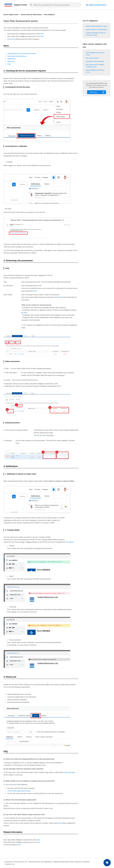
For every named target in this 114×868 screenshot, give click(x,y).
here (42, 34)
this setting (70, 542)
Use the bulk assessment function (19, 791)
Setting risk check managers (95, 61)
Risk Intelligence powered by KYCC (95, 71)
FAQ (9, 64)
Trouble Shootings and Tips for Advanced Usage (96, 34)
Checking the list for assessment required (22, 53)
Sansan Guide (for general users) (97, 26)
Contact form (93, 92)
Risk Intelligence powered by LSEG (95, 54)
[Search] (56, 5)
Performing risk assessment (17, 56)
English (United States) (97, 5)
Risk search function (92, 58)
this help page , (70, 772)
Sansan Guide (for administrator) (31, 15)
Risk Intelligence (50, 15)
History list (11, 61)
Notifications (12, 59)
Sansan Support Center (11, 15)
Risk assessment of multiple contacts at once (95, 66)
